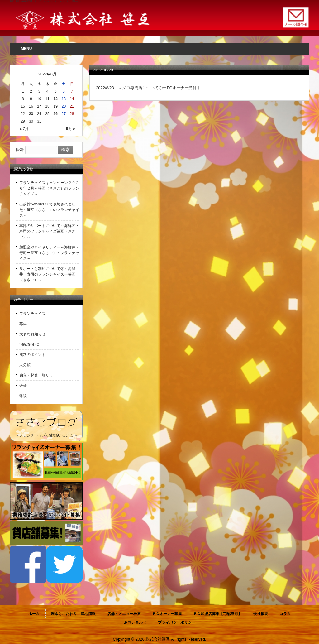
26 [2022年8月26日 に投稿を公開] (56, 114)
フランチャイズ (32, 314)
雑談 (23, 396)
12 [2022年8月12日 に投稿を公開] (56, 99)
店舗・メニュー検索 (124, 614)
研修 (23, 386)
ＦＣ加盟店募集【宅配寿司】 (217, 614)
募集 (23, 324)
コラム (285, 614)
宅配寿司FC (29, 344)
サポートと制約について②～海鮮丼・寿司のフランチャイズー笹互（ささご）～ (47, 274)
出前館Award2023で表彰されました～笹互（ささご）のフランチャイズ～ (49, 210)
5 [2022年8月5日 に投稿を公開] (56, 91)
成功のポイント (32, 355)
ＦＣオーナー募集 (167, 614)
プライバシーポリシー (177, 622)
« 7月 (24, 129)
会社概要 (261, 614)
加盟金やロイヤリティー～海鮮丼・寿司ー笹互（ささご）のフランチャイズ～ (49, 253)
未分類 (25, 365)
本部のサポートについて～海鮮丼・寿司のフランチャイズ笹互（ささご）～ (49, 231)
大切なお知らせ (32, 334)
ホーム (34, 614)
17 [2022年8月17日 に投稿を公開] (39, 106)
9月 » (71, 129)
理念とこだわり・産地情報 (73, 614)
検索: (20, 150)
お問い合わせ (135, 622)
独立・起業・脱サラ (36, 375)
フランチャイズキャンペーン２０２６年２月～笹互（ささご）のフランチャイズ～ (49, 188)
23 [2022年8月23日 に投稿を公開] (31, 114)
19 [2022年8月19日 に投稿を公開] (56, 106)
